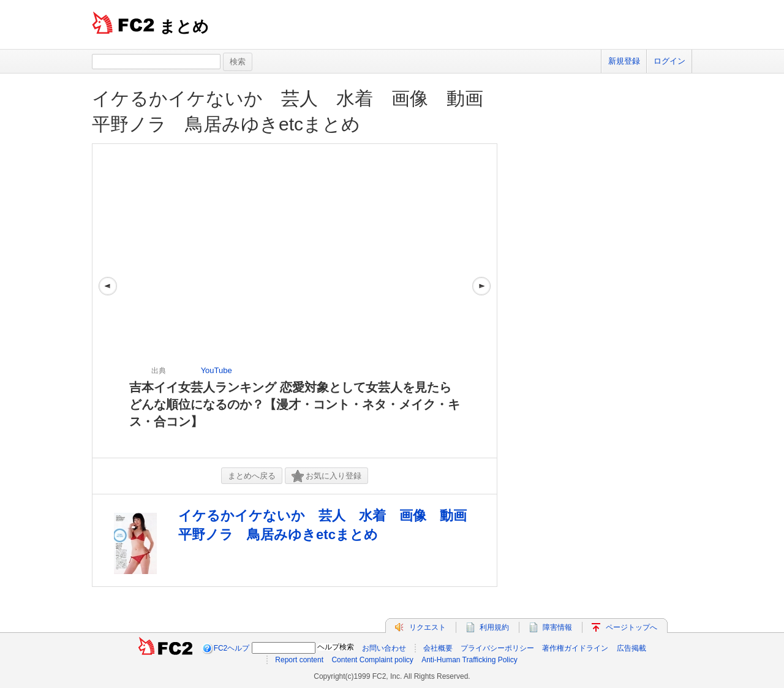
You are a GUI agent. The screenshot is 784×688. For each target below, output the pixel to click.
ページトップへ (631, 627)
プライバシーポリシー (497, 648)
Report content (299, 660)
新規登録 (624, 61)
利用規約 (494, 627)
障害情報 (557, 627)
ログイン (669, 61)
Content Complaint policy (372, 660)
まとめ (184, 26)
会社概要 (438, 648)
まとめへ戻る (252, 476)
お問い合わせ (384, 648)
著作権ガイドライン (575, 648)
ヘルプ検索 (336, 647)
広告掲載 (631, 648)
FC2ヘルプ (232, 648)
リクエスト (428, 627)
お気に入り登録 (326, 476)
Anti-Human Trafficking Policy (469, 660)
